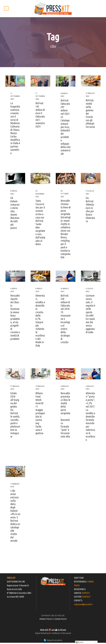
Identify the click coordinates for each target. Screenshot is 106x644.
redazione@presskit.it (83, 606)
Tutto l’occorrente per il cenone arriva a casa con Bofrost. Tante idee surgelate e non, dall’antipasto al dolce (40, 224)
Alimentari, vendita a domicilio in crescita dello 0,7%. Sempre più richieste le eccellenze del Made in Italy (40, 322)
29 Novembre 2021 (40, 195)
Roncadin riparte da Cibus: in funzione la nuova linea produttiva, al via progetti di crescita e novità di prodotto (15, 318)
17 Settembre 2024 (40, 98)
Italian (80, 642)
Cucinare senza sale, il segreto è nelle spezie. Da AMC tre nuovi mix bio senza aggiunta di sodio (90, 315)
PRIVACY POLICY (46, 620)
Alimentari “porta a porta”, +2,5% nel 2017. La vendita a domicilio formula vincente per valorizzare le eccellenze (90, 418)
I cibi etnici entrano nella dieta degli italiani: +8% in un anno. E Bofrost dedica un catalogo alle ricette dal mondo (15, 517)
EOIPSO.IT (86, 594)
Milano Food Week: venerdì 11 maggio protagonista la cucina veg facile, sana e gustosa (40, 414)
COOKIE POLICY (61, 620)
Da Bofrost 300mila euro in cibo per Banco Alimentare (90, 211)
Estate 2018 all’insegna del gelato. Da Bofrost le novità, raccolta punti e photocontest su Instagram (15, 416)
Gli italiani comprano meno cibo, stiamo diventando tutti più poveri (15, 214)
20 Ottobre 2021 (65, 195)
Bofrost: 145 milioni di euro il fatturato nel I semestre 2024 (40, 116)
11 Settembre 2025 (15, 98)
